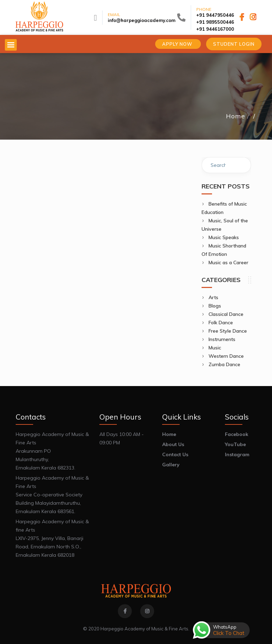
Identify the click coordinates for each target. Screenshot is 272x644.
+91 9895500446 (215, 22)
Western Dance (226, 356)
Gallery (171, 465)
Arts (213, 297)
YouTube (235, 444)
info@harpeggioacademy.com (142, 20)
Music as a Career (228, 262)
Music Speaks (224, 237)
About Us (173, 444)
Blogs (215, 306)
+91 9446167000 (215, 29)
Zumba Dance (224, 364)
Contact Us (175, 454)
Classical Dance (226, 314)
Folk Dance (221, 323)
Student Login (234, 44)
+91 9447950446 (215, 15)
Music (215, 348)
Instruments (222, 339)
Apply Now (178, 44)
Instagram (237, 454)
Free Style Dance (228, 331)
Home (236, 116)
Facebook (237, 434)
